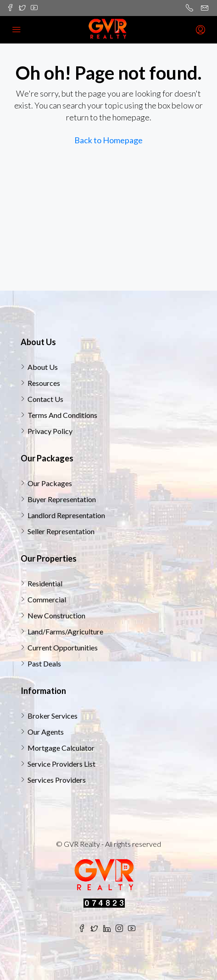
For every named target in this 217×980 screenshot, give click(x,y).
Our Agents (46, 732)
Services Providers (57, 780)
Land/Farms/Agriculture (65, 631)
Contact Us (45, 399)
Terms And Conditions (62, 415)
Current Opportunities (63, 647)
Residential (45, 583)
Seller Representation (61, 531)
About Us (43, 367)
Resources (44, 383)
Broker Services (53, 716)
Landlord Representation (66, 515)
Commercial (47, 599)
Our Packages (50, 483)
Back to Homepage (108, 140)
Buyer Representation (62, 499)
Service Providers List (61, 764)
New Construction (56, 615)
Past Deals (44, 663)
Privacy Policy (50, 431)
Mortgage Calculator (61, 748)
